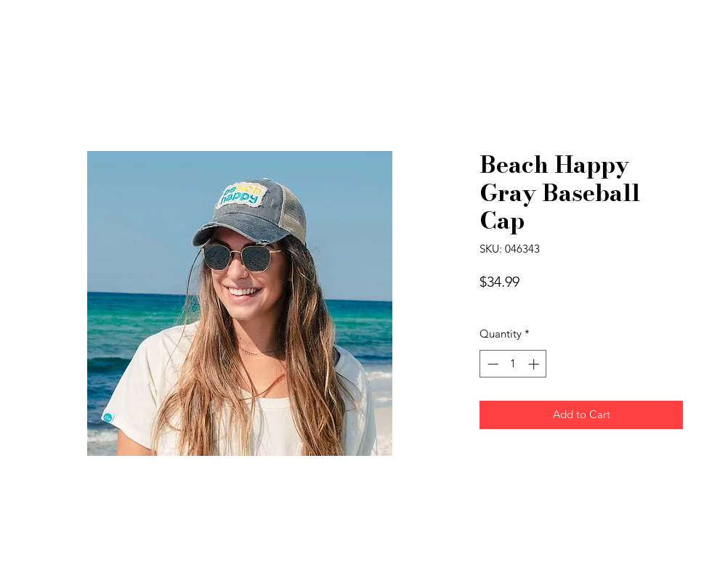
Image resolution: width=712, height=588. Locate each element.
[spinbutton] (513, 364)
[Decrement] (491, 364)
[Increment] (535, 364)
